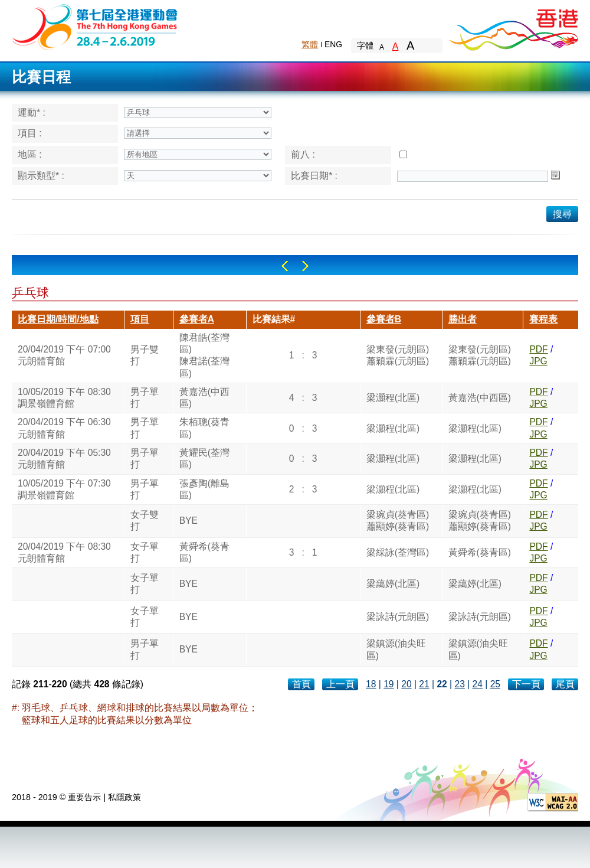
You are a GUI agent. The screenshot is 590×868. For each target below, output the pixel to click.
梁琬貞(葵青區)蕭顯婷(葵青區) (398, 521)
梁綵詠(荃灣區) (398, 552)
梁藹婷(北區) (393, 584)
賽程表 (543, 319)
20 (406, 684)
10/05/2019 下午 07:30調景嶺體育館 (64, 489)
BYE (189, 521)
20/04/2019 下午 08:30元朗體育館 (64, 552)
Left (285, 266)
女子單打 (145, 552)
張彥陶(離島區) (204, 489)
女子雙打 (145, 521)
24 (478, 684)
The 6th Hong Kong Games (95, 26)
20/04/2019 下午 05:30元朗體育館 (64, 459)
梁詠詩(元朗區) (398, 617)
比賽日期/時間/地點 (58, 319)
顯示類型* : (41, 176)
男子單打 (145, 398)
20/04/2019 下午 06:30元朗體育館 (64, 428)
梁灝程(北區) (393, 398)
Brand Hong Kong (513, 27)
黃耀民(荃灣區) (204, 459)
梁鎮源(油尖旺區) (396, 649)
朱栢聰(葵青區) (204, 428)
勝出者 (463, 319)
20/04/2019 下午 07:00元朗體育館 (64, 355)
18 (371, 684)
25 (495, 684)
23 (459, 684)
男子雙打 (145, 355)
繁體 (310, 44)
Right (305, 266)
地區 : (30, 154)
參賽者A (197, 319)
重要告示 (84, 797)
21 (424, 684)
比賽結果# (274, 319)
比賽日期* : (314, 176)
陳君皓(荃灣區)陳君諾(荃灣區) (204, 355)
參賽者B (384, 319)
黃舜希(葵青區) (204, 552)
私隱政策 (124, 797)
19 (389, 684)
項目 (140, 319)
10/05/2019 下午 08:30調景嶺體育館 (64, 398)
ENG (333, 44)
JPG (538, 361)
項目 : (30, 133)
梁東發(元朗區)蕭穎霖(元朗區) (398, 355)
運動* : (32, 112)
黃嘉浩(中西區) (204, 398)
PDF (538, 349)
